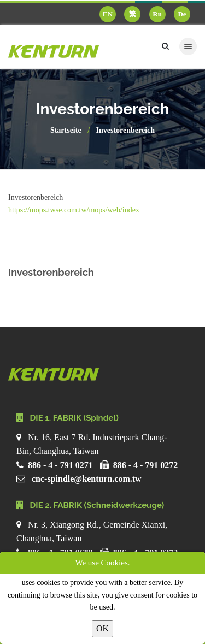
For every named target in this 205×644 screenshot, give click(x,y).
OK (102, 628)
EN (108, 14)
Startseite (66, 130)
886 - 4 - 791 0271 (60, 465)
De (182, 14)
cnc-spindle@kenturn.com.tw (87, 479)
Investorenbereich (126, 130)
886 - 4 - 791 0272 (146, 465)
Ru (157, 14)
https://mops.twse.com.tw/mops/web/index (74, 210)
